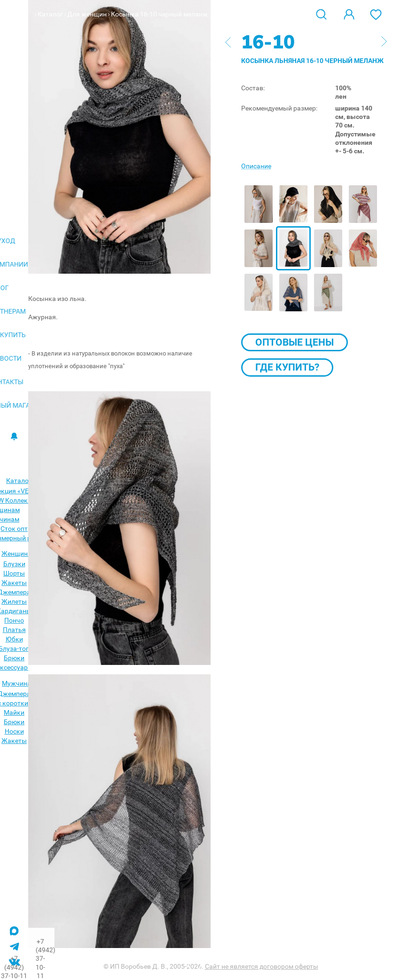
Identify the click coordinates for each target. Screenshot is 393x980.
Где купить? (287, 367)
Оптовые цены (295, 342)
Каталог (50, 14)
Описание (256, 166)
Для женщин (87, 14)
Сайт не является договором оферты (262, 966)
